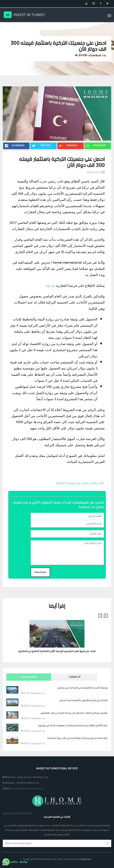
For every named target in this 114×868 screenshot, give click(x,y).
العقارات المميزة (29, 677)
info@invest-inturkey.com (28, 789)
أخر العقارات (75, 677)
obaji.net (86, 859)
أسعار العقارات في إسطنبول (17, 813)
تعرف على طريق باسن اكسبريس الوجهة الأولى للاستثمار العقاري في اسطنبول (57, 651)
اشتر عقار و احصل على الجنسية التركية (80, 483)
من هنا (51, 286)
